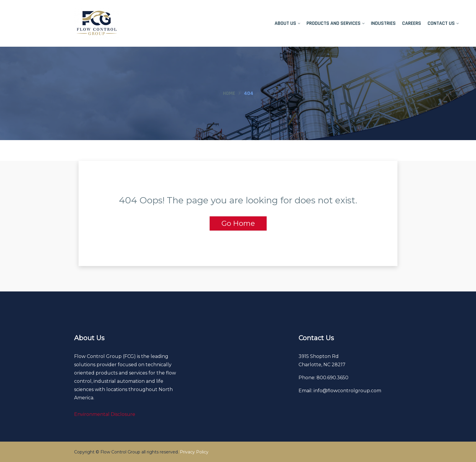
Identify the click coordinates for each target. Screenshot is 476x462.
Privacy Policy (194, 452)
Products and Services (334, 23)
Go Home (238, 223)
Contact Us (441, 23)
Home (229, 93)
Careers (412, 23)
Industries (383, 23)
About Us (285, 23)
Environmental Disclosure (105, 414)
